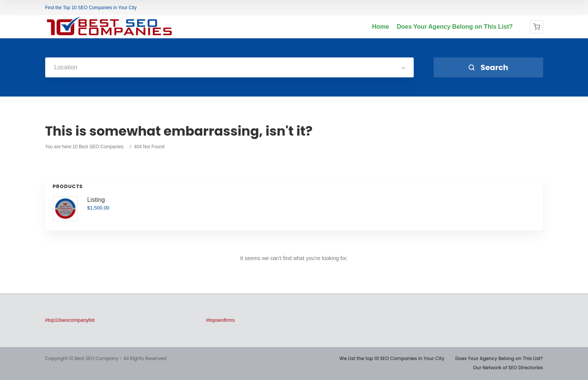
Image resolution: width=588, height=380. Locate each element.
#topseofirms (220, 320)
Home (380, 27)
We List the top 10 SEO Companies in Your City (392, 358)
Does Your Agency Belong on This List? (455, 27)
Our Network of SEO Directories (508, 368)
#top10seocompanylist (70, 320)
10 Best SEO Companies (98, 147)
